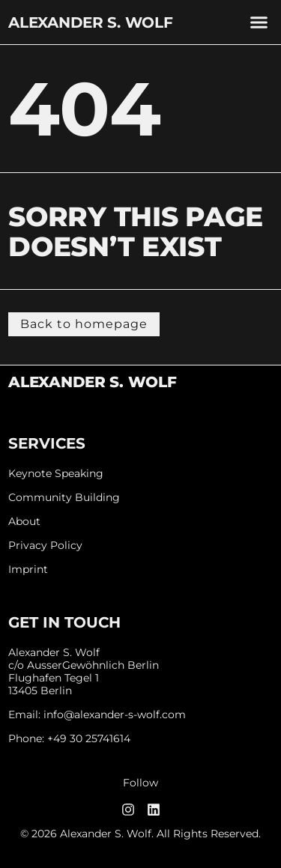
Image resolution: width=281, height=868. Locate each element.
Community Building (64, 498)
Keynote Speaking (56, 474)
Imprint (28, 570)
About (24, 522)
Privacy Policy (45, 546)
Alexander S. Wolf (90, 22)
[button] (259, 22)
